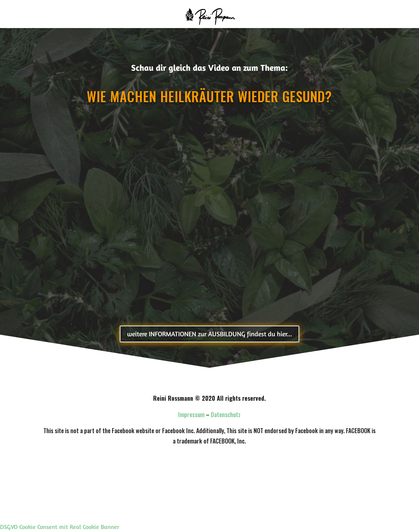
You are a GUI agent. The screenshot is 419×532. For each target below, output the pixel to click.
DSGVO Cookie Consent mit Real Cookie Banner (60, 527)
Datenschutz (226, 414)
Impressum (191, 414)
